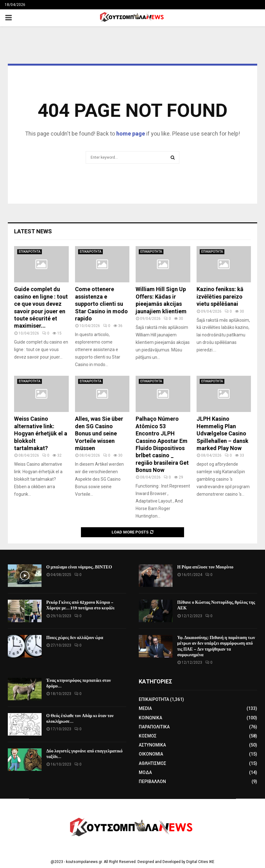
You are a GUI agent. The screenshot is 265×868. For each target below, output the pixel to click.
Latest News (33, 231)
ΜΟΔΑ (145, 772)
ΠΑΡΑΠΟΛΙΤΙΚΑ (154, 727)
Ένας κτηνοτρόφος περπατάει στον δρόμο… (79, 683)
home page (131, 134)
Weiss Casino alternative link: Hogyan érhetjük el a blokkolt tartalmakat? (41, 433)
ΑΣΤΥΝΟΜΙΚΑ (152, 745)
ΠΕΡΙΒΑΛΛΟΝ (152, 781)
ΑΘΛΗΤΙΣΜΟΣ (152, 763)
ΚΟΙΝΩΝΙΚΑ (150, 718)
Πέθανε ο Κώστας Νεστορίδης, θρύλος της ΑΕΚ (216, 605)
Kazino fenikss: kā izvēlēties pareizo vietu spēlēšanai (220, 296)
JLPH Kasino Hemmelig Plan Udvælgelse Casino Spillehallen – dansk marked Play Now (222, 433)
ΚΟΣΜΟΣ (148, 736)
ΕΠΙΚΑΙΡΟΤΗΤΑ (30, 252)
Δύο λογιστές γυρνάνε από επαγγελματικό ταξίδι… (84, 754)
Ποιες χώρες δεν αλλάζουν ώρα (75, 638)
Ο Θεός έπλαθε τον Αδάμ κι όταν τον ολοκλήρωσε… (80, 719)
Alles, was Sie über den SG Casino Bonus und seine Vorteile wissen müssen (99, 433)
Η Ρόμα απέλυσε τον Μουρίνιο (205, 567)
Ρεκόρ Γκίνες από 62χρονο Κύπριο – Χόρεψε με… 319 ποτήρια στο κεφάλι (80, 605)
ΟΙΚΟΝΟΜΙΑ (151, 754)
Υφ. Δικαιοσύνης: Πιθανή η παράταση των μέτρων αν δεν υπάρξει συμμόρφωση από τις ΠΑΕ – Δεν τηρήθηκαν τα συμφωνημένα (216, 646)
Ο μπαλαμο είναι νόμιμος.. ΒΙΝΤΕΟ (79, 567)
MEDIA (145, 708)
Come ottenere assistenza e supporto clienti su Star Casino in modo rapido (101, 304)
